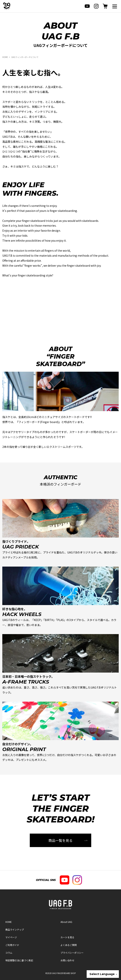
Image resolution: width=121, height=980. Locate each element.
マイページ (11, 937)
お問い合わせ (67, 960)
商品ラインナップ (15, 929)
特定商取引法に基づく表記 (19, 960)
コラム (9, 953)
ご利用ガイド (12, 945)
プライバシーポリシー (72, 953)
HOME (5, 57)
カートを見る (67, 937)
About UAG (66, 922)
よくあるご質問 (69, 945)
